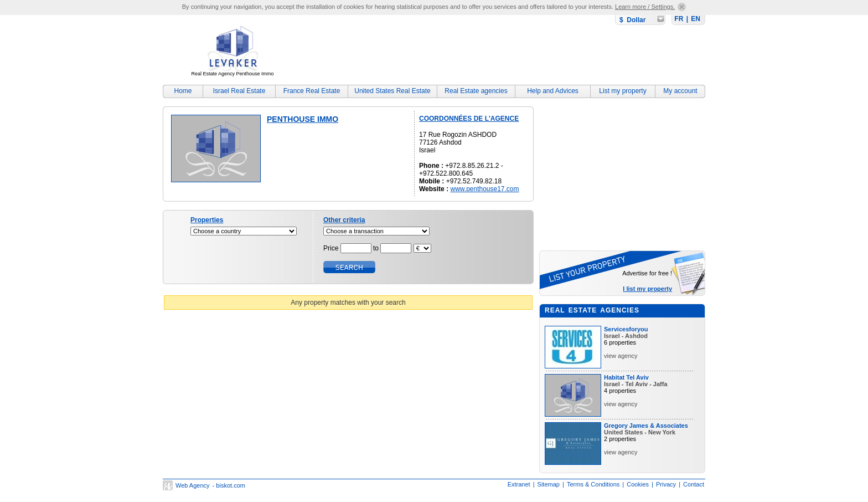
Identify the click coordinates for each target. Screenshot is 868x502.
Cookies (638, 484)
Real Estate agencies (476, 91)
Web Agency (193, 485)
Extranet (519, 484)
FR (679, 19)
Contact (694, 484)
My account (680, 91)
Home (183, 91)
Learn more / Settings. (645, 7)
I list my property (647, 289)
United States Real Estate (392, 91)
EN (696, 19)
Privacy (666, 484)
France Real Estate (312, 91)
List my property (622, 91)
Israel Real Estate (239, 91)
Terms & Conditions (593, 484)
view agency (621, 356)
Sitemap (549, 484)
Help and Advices (553, 91)
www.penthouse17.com (484, 189)
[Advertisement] (504, 53)
